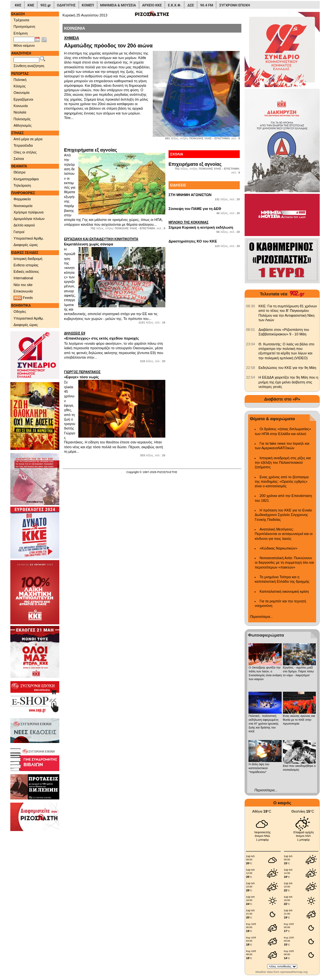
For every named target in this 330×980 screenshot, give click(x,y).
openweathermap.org (294, 972)
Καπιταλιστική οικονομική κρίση (284, 591)
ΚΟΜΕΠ (88, 5)
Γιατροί (19, 232)
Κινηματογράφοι (26, 179)
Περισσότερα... (261, 617)
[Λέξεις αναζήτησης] (26, 60)
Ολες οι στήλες (25, 152)
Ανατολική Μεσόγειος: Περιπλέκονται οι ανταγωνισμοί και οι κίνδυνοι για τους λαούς (283, 534)
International (23, 278)
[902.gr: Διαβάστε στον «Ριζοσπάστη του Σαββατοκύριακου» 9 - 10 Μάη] (250, 330)
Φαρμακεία (22, 199)
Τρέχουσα (21, 20)
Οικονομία (21, 93)
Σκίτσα (19, 159)
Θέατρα (19, 172)
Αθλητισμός (23, 125)
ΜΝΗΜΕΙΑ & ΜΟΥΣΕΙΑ (118, 5)
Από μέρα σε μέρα (28, 139)
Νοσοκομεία (23, 206)
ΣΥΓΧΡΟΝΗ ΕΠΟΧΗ (234, 5)
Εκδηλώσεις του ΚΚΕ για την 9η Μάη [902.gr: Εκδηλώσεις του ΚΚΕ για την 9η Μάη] (287, 368)
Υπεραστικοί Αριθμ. (29, 238)
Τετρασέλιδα (23, 145)
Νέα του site (23, 285)
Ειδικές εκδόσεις (26, 272)
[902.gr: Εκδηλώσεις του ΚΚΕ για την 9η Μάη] (250, 368)
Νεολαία (20, 112)
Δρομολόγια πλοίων (29, 219)
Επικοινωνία (23, 291)
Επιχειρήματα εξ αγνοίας (91, 150)
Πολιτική (20, 80)
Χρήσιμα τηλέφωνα (29, 212)
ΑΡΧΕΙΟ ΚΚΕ (152, 5)
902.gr (45, 5)
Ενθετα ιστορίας (26, 265)
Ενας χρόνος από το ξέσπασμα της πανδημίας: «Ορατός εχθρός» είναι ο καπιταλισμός (281, 482)
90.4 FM (207, 5)
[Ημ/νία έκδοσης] (24, 40)
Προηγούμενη (24, 26)
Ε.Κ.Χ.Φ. (175, 5)
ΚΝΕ (31, 5)
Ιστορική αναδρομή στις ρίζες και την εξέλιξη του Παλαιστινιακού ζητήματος (283, 463)
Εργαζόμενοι (23, 99)
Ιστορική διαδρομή (28, 259)
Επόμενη (21, 33)
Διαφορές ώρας (26, 245)
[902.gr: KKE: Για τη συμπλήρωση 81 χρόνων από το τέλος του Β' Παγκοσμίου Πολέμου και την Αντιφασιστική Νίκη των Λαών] (250, 306)
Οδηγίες (20, 312)
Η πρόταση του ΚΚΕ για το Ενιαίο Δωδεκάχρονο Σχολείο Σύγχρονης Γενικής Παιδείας (283, 515)
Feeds (23, 298)
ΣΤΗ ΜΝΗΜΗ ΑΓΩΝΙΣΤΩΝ (190, 195)
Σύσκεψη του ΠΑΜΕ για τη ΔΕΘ (195, 209)
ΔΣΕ (190, 5)
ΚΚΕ (18, 5)
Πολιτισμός (22, 119)
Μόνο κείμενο (24, 45)
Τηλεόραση (22, 185)
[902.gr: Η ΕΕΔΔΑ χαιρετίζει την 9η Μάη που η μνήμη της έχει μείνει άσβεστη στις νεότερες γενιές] (250, 377)
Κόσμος (20, 86)
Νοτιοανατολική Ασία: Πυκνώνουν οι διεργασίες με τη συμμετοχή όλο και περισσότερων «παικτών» (284, 563)
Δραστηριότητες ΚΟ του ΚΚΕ (193, 241)
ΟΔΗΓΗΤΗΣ (66, 5)
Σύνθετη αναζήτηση (29, 66)
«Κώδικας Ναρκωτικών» (278, 548)
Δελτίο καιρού (24, 225)
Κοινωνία (21, 106)
